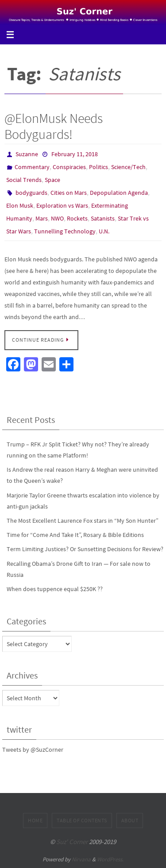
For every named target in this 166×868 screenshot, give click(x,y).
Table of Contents (82, 820)
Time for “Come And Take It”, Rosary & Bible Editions (75, 535)
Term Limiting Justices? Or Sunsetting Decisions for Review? (85, 549)
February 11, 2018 (75, 154)
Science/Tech (128, 167)
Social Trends (24, 180)
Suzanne (27, 154)
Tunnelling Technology (65, 231)
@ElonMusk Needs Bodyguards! (54, 126)
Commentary (32, 167)
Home (35, 820)
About (130, 820)
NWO (57, 218)
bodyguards (31, 193)
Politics (98, 167)
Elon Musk (20, 205)
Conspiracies (69, 167)
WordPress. (110, 859)
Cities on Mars (69, 193)
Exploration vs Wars (62, 205)
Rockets (77, 218)
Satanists (103, 218)
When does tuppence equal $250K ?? (55, 589)
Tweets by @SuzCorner (33, 750)
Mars (42, 218)
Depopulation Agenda (119, 193)
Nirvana (81, 859)
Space (52, 180)
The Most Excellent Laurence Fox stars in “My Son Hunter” (83, 521)
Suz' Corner (72, 842)
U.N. (104, 231)
